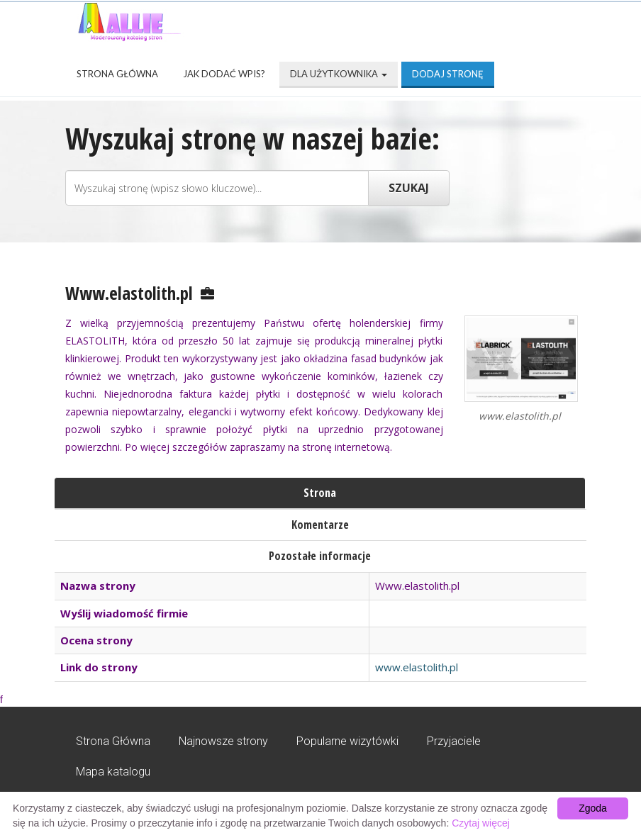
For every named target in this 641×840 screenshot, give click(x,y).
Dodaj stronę (448, 74)
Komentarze (320, 525)
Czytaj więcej (481, 823)
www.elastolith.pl (417, 667)
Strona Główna (117, 74)
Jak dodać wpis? (224, 74)
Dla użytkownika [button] (339, 74)
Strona (320, 493)
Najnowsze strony (223, 741)
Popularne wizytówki (347, 741)
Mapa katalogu (113, 772)
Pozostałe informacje (320, 556)
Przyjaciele (454, 741)
